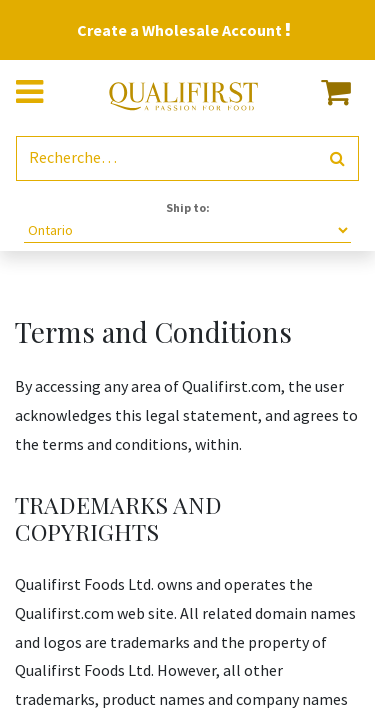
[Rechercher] (337, 158)
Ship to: (188, 207)
